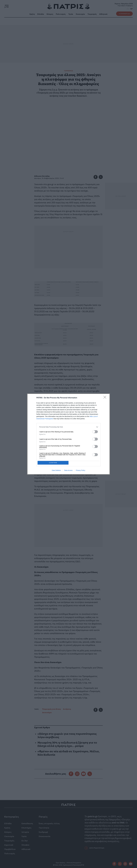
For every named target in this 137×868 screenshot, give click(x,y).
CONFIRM (53, 463)
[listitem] (68, 427)
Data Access (68, 470)
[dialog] (68, 434)
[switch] (95, 432)
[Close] (106, 398)
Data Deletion (56, 470)
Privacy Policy (81, 470)
